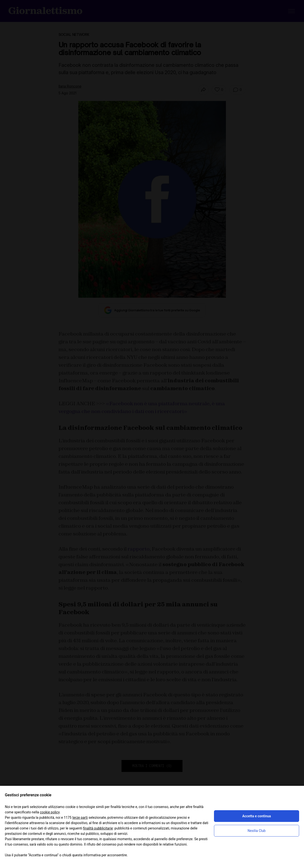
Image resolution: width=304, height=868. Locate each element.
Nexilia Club (257, 831)
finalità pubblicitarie (98, 828)
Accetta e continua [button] (257, 816)
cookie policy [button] (50, 812)
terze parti (80, 818)
